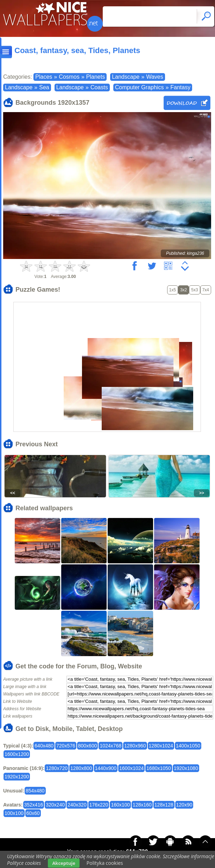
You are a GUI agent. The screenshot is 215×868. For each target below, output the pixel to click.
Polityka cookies (105, 863)
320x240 (55, 805)
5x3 (194, 290)
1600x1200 (17, 754)
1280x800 (81, 768)
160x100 (120, 805)
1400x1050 (188, 746)
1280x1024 (161, 746)
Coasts (99, 87)
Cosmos (69, 77)
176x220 (99, 805)
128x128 (164, 805)
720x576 (66, 746)
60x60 (33, 813)
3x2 (184, 290)
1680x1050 (159, 768)
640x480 (44, 746)
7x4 (206, 290)
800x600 (88, 746)
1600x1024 (131, 768)
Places (44, 77)
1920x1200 (17, 777)
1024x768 (110, 746)
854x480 (35, 791)
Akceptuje (64, 863)
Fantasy (180, 87)
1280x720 (57, 768)
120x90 (184, 805)
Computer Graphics (140, 87)
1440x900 (106, 768)
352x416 (34, 805)
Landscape (126, 77)
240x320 (77, 805)
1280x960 (135, 746)
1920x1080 (186, 768)
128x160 (142, 805)
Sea (44, 87)
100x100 (14, 813)
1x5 (173, 290)
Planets (96, 77)
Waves (154, 77)
